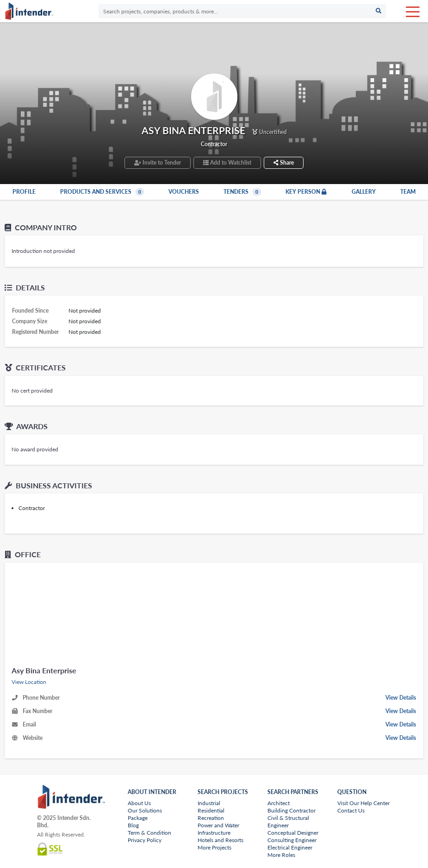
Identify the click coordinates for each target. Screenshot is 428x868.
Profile (24, 192)
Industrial (209, 803)
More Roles (281, 855)
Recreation (211, 818)
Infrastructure (214, 833)
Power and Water (218, 825)
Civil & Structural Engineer (288, 822)
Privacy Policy (145, 840)
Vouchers (184, 192)
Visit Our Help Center (363, 803)
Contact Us (351, 810)
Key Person (306, 192)
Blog (133, 825)
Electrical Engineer (290, 847)
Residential (211, 810)
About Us (139, 803)
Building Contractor (292, 810)
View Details (401, 698)
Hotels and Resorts (220, 840)
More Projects (214, 847)
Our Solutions (145, 810)
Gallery (364, 192)
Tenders (242, 192)
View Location (29, 682)
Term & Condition (149, 833)
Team (408, 192)
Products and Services (102, 192)
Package (138, 818)
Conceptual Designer (293, 833)
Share (284, 163)
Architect (279, 803)
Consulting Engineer (292, 840)
